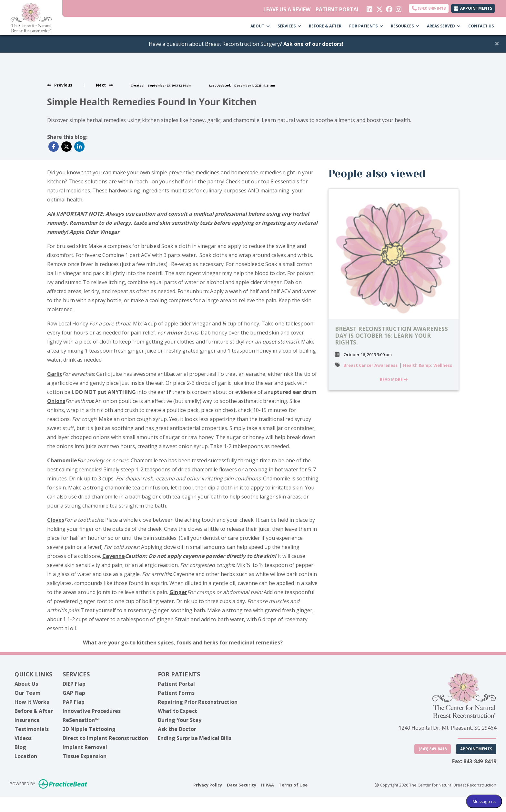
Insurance (27, 720)
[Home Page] (31, 17)
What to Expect (177, 711)
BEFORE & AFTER (325, 26)
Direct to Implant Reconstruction (105, 738)
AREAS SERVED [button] (444, 26)
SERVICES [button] (289, 26)
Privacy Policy (208, 785)
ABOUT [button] (260, 26)
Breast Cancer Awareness (370, 365)
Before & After (34, 711)
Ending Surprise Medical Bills (195, 738)
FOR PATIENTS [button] (366, 26)
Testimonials (32, 729)
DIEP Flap (74, 684)
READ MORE (394, 380)
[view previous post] (60, 85)
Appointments (476, 749)
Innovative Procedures (92, 711)
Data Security (242, 785)
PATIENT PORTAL (338, 9)
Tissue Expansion (85, 756)
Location (26, 756)
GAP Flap (74, 693)
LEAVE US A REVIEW (287, 9)
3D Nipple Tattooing (89, 729)
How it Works (32, 702)
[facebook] (388, 8)
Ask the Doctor (177, 729)
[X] (379, 8)
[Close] (497, 43)
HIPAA (268, 785)
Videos (23, 738)
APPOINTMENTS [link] (473, 8)
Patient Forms (176, 693)
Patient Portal (176, 684)
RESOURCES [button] (405, 26)
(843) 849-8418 (429, 8)
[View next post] (104, 85)
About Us (26, 684)
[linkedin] (369, 8)
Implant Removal (85, 747)
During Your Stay (180, 720)
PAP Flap (74, 702)
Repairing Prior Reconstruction (198, 702)
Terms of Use (293, 785)
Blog (20, 747)
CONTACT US (481, 26)
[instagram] (398, 8)
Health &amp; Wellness (428, 365)
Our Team (28, 693)
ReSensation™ (81, 720)
